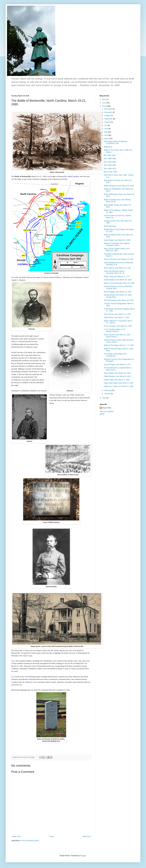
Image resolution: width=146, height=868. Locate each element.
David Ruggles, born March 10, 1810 (118, 292)
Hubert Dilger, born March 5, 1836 (117, 380)
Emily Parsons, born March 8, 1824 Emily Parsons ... (117, 336)
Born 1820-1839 (110, 165)
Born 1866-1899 (110, 159)
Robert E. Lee (31, 682)
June (106, 129)
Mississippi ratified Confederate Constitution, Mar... (116, 142)
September (109, 119)
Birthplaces (108, 147)
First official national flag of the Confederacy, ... (115, 355)
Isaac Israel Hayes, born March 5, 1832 (119, 383)
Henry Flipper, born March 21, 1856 (117, 240)
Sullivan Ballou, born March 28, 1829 (118, 280)
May (106, 132)
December (108, 109)
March (107, 139)
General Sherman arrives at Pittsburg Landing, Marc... (118, 287)
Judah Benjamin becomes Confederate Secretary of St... (118, 264)
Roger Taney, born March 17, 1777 (117, 277)
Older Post (87, 837)
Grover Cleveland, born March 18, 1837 (119, 259)
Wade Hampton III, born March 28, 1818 (119, 186)
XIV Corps (25, 355)
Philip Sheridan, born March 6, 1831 (117, 376)
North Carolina (73, 176)
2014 (104, 103)
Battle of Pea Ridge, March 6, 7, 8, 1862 (119, 345)
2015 (104, 100)
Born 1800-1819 (110, 169)
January (108, 394)
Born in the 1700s (110, 172)
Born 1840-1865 (110, 162)
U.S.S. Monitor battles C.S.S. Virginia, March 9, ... (115, 330)
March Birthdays (110, 226)
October (108, 116)
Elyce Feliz (107, 408)
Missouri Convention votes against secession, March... (117, 244)
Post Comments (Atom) (30, 841)
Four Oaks (17, 179)
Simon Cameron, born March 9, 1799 (118, 326)
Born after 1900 (110, 155)
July (106, 125)
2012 (104, 398)
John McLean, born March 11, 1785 (117, 314)
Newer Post (16, 837)
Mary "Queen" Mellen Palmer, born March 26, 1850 (117, 250)
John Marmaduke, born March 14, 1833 (119, 300)
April (106, 135)
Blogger (83, 856)
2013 (104, 106)
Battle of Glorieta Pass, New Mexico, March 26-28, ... (118, 201)
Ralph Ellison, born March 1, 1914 (117, 317)
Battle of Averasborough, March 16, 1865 (119, 283)
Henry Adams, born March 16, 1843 (117, 373)
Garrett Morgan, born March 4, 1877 (117, 365)
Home (52, 837)
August (107, 122)
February (108, 390)
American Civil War (60, 179)
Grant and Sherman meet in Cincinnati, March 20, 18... (115, 272)
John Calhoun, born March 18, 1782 (117, 268)
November (108, 112)
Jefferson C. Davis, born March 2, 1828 (119, 386)
